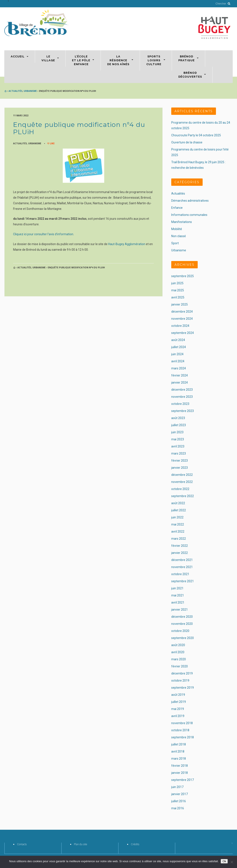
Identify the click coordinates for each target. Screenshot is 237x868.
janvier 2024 (180, 383)
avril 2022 (178, 532)
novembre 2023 (182, 397)
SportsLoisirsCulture (154, 60)
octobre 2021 (180, 574)
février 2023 (180, 461)
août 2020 (178, 645)
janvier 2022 (180, 553)
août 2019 (178, 695)
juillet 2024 (179, 347)
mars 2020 (179, 659)
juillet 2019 (179, 702)
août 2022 (178, 503)
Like (52, 143)
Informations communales (189, 215)
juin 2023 (177, 432)
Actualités (15, 91)
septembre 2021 (183, 581)
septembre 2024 (183, 333)
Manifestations (182, 222)
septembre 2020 (183, 638)
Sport (175, 243)
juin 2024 (177, 354)
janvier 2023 (180, 468)
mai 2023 (178, 439)
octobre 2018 (180, 730)
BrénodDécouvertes (190, 75)
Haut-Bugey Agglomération (127, 244)
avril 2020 (178, 652)
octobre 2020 (180, 631)
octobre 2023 (180, 404)
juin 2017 (177, 787)
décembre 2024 (182, 312)
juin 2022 (177, 517)
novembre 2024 (182, 319)
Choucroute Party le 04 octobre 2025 (196, 135)
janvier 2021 (180, 610)
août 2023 (178, 418)
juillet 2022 (179, 510)
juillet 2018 (179, 744)
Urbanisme (30, 91)
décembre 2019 (182, 673)
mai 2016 (178, 808)
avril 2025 (178, 297)
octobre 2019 (180, 681)
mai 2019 (178, 709)
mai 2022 (178, 524)
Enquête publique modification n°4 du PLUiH (79, 128)
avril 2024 (178, 361)
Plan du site (81, 844)
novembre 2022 (182, 482)
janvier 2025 (180, 304)
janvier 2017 (180, 794)
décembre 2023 (182, 390)
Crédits (135, 844)
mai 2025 (178, 290)
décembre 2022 (182, 475)
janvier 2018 (180, 773)
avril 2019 (178, 716)
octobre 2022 (180, 489)
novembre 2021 (182, 567)
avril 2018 (178, 751)
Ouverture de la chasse (187, 142)
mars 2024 (179, 368)
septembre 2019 (183, 688)
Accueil (18, 56)
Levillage (48, 58)
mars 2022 (179, 539)
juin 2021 (177, 588)
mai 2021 (178, 595)
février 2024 (180, 375)
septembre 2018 (183, 737)
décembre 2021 (182, 560)
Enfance (177, 208)
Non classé (179, 236)
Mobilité (177, 229)
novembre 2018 (182, 723)
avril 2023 (178, 446)
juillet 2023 (179, 425)
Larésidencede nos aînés (118, 60)
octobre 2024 (180, 326)
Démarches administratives (190, 201)
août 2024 (178, 340)
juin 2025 (177, 283)
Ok (224, 861)
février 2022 (180, 546)
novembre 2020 (182, 624)
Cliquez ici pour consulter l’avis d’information (43, 234)
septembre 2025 (183, 276)
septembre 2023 (183, 411)
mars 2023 (179, 453)
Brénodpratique (187, 58)
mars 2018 (179, 759)
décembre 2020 (182, 617)
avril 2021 (178, 602)
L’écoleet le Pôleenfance (81, 60)
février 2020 (180, 666)
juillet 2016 (179, 801)
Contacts (22, 844)
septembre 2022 (183, 496)
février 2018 (180, 766)
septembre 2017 (183, 780)
